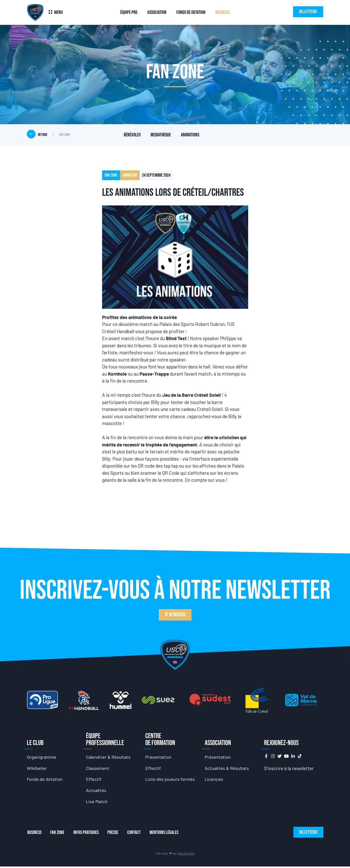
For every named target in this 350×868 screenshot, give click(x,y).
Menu (58, 12)
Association (157, 12)
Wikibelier (37, 769)
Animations (190, 135)
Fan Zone (58, 834)
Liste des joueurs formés (170, 780)
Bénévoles (132, 135)
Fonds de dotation (191, 12)
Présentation (158, 757)
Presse (116, 834)
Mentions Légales (169, 834)
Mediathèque (161, 135)
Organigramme (42, 757)
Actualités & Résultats (227, 769)
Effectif (94, 780)
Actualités (96, 791)
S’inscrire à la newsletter (289, 768)
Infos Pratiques (88, 834)
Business (222, 12)
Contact (138, 834)
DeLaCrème (186, 855)
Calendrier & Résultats (109, 757)
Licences (214, 780)
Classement (98, 769)
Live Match (97, 803)
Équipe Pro (129, 12)
